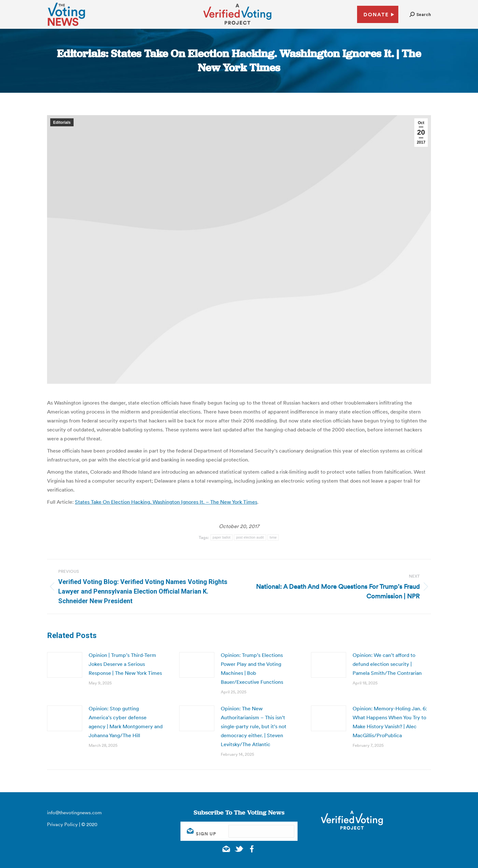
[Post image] (65, 665)
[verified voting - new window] (237, 26)
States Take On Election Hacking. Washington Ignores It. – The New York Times (166, 502)
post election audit (250, 537)
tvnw (273, 537)
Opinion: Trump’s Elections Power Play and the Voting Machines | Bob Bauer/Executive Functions (252, 668)
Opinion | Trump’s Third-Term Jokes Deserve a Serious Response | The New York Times (125, 664)
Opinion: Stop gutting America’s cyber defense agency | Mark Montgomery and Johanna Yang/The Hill (126, 722)
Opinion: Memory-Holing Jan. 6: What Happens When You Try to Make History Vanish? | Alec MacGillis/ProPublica (390, 722)
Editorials (62, 122)
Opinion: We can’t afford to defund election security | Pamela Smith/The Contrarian (387, 664)
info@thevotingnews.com (74, 813)
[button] (420, 15)
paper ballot (222, 537)
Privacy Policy (62, 824)
